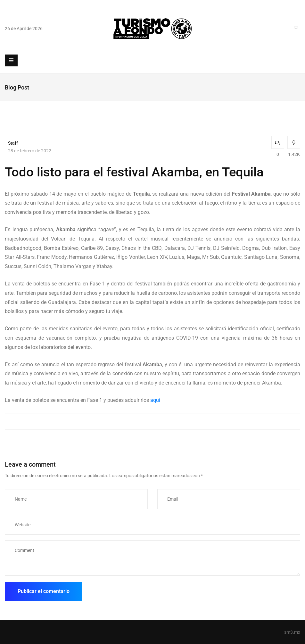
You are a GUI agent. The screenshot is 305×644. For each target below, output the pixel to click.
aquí (155, 400)
